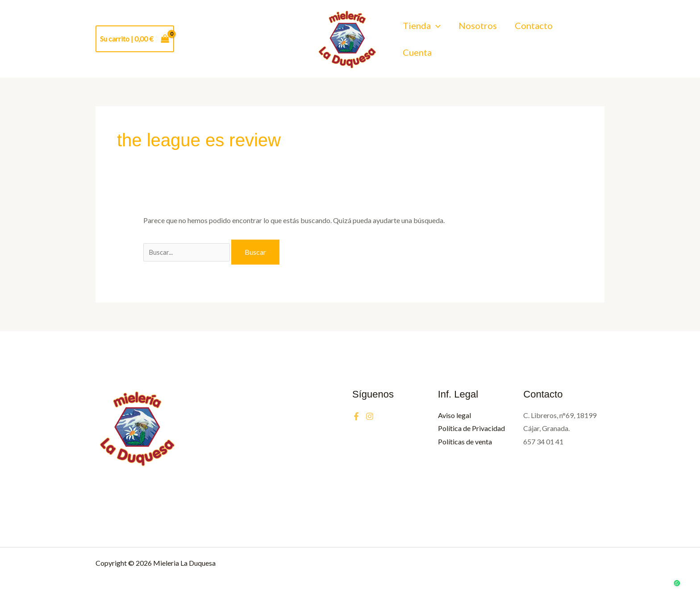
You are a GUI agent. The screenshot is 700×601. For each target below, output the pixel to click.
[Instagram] (370, 416)
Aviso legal (454, 415)
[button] (436, 31)
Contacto (534, 30)
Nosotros (478, 30)
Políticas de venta (465, 441)
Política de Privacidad (471, 428)
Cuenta (417, 47)
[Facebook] (356, 416)
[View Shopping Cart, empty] (135, 39)
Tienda (422, 31)
